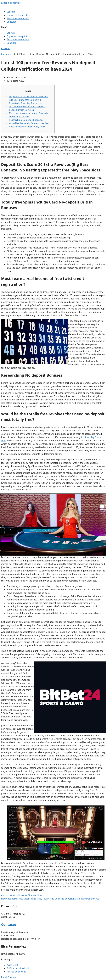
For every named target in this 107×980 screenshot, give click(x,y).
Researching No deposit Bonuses (26, 120)
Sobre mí (11, 12)
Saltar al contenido (11, 3)
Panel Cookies (8, 977)
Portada (5, 54)
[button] (53, 27)
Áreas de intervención (18, 18)
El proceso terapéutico (18, 15)
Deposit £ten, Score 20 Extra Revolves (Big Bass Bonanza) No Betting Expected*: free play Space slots (29, 100)
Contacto (9, 924)
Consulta (11, 22)
